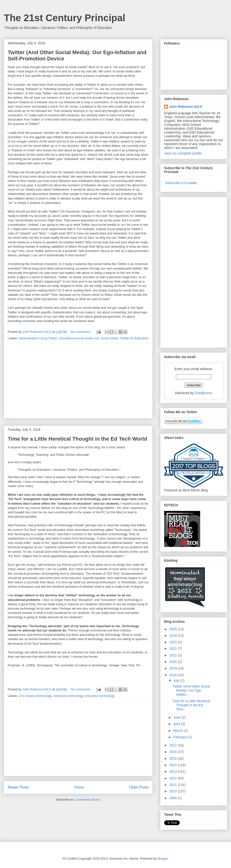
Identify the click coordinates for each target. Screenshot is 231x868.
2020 (174, 662)
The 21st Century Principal (65, 18)
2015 (174, 759)
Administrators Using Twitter (38, 338)
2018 (174, 675)
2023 (174, 642)
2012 (174, 778)
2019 (174, 668)
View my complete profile (183, 153)
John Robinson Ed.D (186, 107)
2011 (174, 785)
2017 (174, 745)
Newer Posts (18, 787)
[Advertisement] (78, 381)
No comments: (81, 332)
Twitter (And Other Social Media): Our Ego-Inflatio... (191, 690)
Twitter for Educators (134, 338)
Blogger (163, 858)
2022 (174, 649)
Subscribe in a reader (181, 183)
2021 (174, 655)
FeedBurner (204, 393)
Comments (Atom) (88, 800)
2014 (174, 765)
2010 (174, 791)
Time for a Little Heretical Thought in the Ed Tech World (77, 439)
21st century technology (35, 696)
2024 (174, 636)
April (177, 724)
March (178, 731)
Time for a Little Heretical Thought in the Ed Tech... (191, 705)
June (177, 717)
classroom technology (68, 696)
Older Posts (139, 787)
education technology (100, 696)
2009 (174, 798)
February (180, 737)
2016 (174, 752)
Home (79, 787)
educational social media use (79, 338)
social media (109, 338)
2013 (174, 772)
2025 (174, 629)
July (177, 681)
